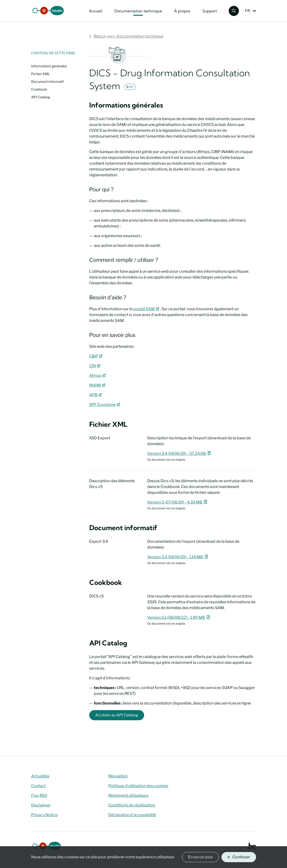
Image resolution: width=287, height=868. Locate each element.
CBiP (96, 356)
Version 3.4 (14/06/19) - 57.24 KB (180, 453)
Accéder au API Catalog (117, 715)
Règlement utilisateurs (128, 795)
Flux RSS (39, 795)
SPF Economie (105, 405)
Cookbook (39, 89)
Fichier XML (40, 74)
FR (247, 11)
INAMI (98, 385)
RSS (130, 87)
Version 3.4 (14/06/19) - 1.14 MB (178, 557)
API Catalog (40, 97)
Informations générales (49, 66)
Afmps (98, 376)
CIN (95, 366)
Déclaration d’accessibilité (132, 815)
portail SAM (147, 309)
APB (96, 395)
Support (210, 11)
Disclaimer (41, 805)
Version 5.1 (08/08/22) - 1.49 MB (179, 617)
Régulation (118, 776)
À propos (182, 11)
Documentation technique (138, 11)
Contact (38, 786)
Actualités (40, 776)
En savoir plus (200, 857)
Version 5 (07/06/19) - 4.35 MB (178, 502)
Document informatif (47, 81)
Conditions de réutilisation (132, 805)
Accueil (96, 11)
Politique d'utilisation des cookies (138, 786)
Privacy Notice (44, 815)
